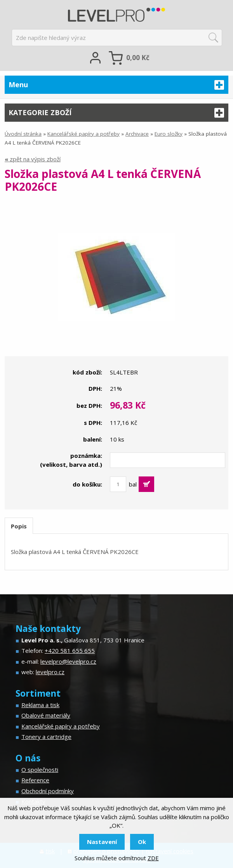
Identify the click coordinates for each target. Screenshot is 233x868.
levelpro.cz (50, 672)
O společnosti (40, 770)
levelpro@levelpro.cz (68, 661)
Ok (142, 842)
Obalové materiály (46, 715)
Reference (35, 780)
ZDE (153, 858)
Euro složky (169, 134)
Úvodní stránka (23, 134)
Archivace (137, 134)
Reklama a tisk (40, 705)
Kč (138, 58)
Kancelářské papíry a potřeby (83, 134)
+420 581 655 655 (70, 651)
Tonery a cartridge (46, 737)
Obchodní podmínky (48, 791)
